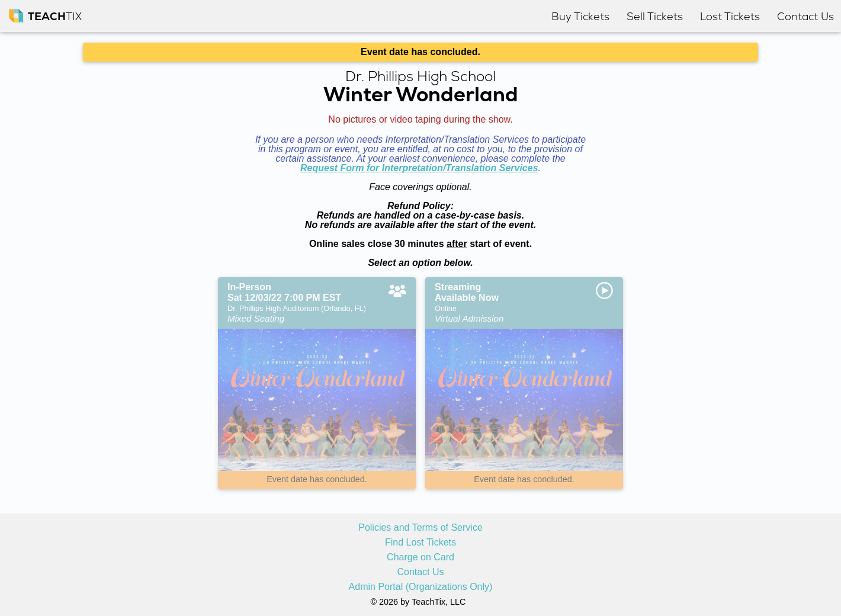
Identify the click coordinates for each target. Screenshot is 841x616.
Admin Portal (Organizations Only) (421, 587)
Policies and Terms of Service (420, 528)
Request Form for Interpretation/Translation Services (419, 168)
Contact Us (420, 572)
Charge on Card (420, 557)
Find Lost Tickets (420, 543)
